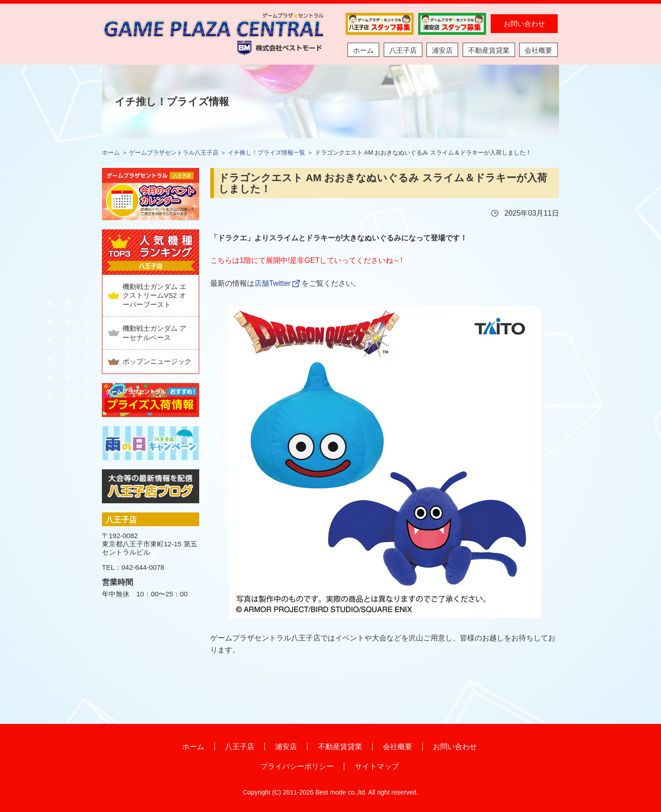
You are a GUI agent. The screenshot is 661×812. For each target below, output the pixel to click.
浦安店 (442, 50)
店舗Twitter (272, 283)
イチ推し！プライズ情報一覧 (266, 153)
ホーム (363, 50)
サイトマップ (377, 766)
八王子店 (403, 50)
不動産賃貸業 (489, 50)
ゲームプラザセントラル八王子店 (174, 153)
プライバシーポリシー (297, 766)
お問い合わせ (524, 24)
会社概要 (538, 50)
